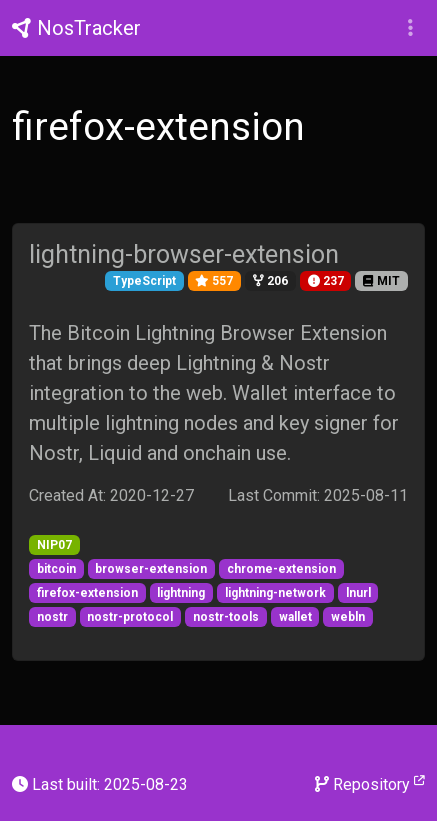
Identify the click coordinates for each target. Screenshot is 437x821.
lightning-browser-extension (184, 254)
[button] (410, 28)
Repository (370, 783)
